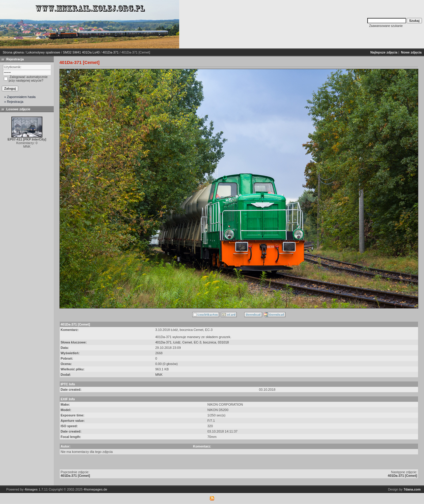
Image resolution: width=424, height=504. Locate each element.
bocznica (209, 342)
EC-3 (198, 342)
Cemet (187, 342)
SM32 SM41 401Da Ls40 (81, 52)
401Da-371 (110, 52)
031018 (223, 342)
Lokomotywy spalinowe (43, 52)
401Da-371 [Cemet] (75, 476)
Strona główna (13, 52)
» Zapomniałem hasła (20, 97)
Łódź (177, 342)
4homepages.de (95, 489)
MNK (159, 375)
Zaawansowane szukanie (386, 26)
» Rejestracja (14, 102)
